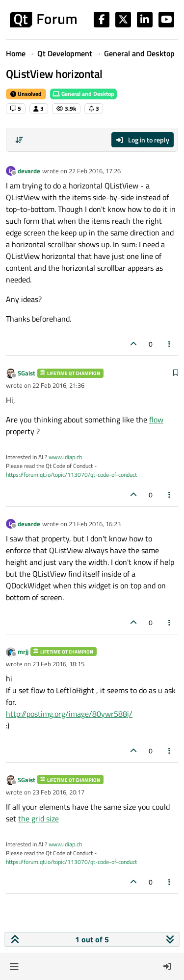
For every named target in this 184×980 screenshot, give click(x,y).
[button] (14, 966)
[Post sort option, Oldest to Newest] (19, 140)
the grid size (39, 818)
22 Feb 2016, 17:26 (95, 171)
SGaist (26, 373)
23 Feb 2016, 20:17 (58, 792)
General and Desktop (83, 94)
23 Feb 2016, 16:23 (95, 524)
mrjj (23, 652)
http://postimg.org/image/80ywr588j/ (69, 714)
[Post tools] (170, 344)
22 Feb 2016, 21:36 (58, 385)
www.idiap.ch (65, 457)
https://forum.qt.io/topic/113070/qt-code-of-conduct (71, 475)
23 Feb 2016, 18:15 (58, 664)
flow (156, 420)
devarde (29, 171)
